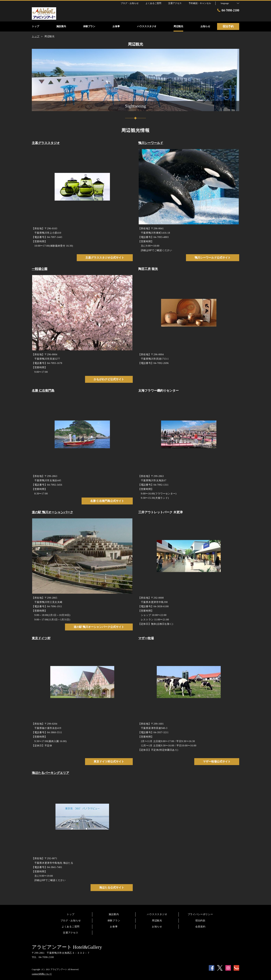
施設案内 (114, 914)
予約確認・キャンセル (200, 3)
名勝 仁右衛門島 (43, 391)
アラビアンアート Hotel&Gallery (67, 947)
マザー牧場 (146, 638)
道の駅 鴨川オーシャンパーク (52, 512)
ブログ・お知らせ (71, 921)
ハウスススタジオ (157, 914)
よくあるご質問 (71, 927)
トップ (71, 914)
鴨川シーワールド (151, 143)
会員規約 (200, 927)
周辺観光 (157, 921)
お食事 (114, 927)
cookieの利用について (42, 974)
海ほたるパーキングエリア (50, 773)
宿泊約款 (200, 921)
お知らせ (157, 927)
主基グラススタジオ (46, 143)
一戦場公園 (40, 269)
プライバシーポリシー (200, 914)
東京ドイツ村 (41, 638)
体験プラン (114, 921)
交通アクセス (71, 933)
